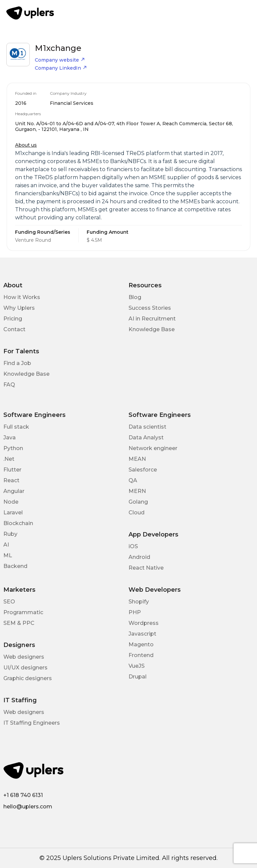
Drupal (138, 677)
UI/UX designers (25, 668)
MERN (137, 491)
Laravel (13, 513)
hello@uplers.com (28, 807)
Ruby (10, 534)
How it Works (22, 297)
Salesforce (143, 470)
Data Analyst (146, 438)
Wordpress (144, 623)
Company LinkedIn (61, 68)
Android (139, 557)
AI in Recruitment (152, 319)
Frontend (141, 655)
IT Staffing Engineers (32, 723)
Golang (138, 502)
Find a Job (17, 363)
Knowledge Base (152, 329)
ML (8, 555)
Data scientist (147, 427)
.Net (9, 459)
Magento (141, 644)
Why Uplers (19, 308)
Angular (14, 491)
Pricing (13, 319)
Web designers (24, 657)
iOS (133, 546)
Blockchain (18, 523)
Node (11, 502)
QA (133, 480)
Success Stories (150, 308)
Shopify (139, 602)
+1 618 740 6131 (23, 795)
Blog (135, 297)
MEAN (137, 459)
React (11, 480)
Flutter (12, 470)
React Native (146, 568)
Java (10, 438)
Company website (60, 60)
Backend (15, 566)
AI (6, 545)
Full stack (16, 427)
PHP (135, 612)
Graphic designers (28, 678)
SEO (9, 602)
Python (13, 448)
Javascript (142, 634)
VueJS (137, 666)
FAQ (9, 385)
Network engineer (153, 448)
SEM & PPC (19, 623)
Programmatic (23, 612)
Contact (14, 329)
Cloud (137, 513)
